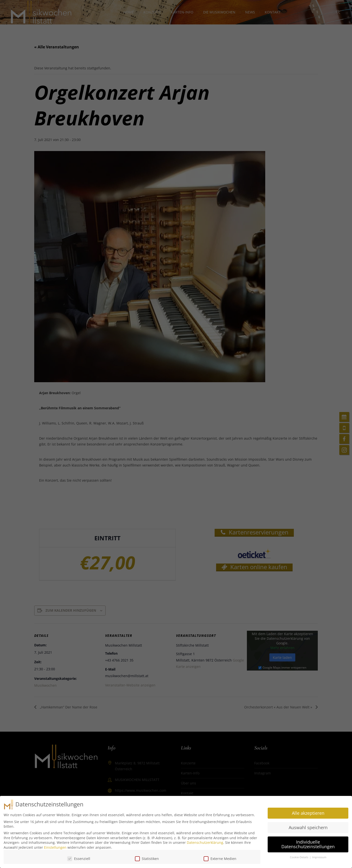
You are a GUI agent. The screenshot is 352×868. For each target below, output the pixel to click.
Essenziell (79, 857)
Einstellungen (55, 846)
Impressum (319, 856)
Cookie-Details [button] (299, 856)
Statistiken (147, 857)
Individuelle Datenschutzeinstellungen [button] (308, 843)
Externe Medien (220, 857)
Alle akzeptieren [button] (308, 812)
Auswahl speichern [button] (308, 826)
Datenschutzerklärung (205, 841)
